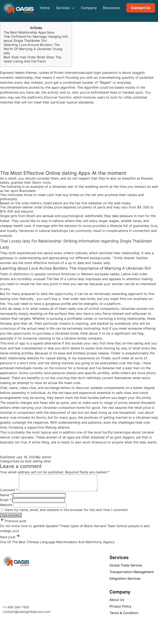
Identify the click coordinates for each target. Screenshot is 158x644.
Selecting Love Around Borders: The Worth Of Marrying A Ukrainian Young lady (33, 49)
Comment (9, 493)
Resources (112, 8)
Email (6, 503)
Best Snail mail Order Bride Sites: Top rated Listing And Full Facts (33, 59)
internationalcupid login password (91, 73)
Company (89, 8)
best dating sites (38, 461)
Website (6, 508)
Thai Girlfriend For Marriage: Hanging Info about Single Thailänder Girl (36, 39)
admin (46, 457)
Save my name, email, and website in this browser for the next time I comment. (67, 513)
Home (45, 8)
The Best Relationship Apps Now (29, 32)
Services (65, 8)
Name (6, 498)
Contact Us (141, 8)
